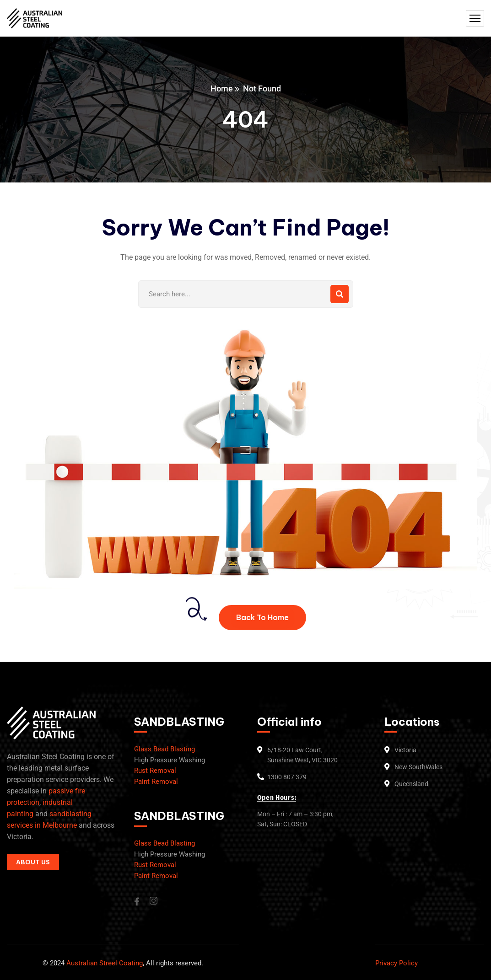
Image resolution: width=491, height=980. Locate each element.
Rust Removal (155, 771)
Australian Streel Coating (104, 963)
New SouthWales (418, 767)
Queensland (411, 784)
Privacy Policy (397, 963)
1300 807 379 (287, 777)
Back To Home (262, 617)
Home (222, 88)
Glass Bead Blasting (165, 749)
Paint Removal (156, 782)
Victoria (405, 750)
